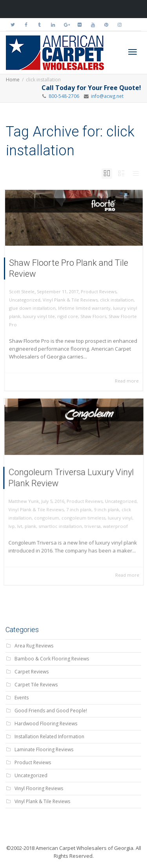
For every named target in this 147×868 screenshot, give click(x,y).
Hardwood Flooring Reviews (46, 724)
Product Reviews (99, 291)
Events (22, 698)
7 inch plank (78, 507)
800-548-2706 (64, 96)
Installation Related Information (49, 737)
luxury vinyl (115, 515)
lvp (19, 522)
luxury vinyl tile (39, 316)
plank (35, 522)
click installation (117, 300)
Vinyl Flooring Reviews (39, 788)
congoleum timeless (82, 515)
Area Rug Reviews (34, 646)
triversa (90, 522)
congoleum (50, 515)
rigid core (68, 316)
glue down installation (32, 308)
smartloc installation (62, 522)
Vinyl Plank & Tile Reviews (70, 300)
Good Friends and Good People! (51, 711)
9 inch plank (103, 507)
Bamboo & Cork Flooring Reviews (52, 659)
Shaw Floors (93, 316)
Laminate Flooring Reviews (44, 749)
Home (13, 80)
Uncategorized (25, 300)
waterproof (111, 522)
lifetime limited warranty (84, 308)
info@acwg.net (106, 96)
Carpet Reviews (32, 672)
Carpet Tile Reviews (36, 685)
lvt (26, 522)
